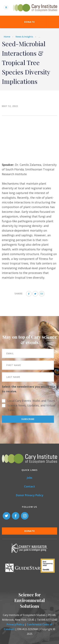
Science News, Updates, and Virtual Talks (31, 408)
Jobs (29, 478)
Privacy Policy (15, 624)
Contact (29, 486)
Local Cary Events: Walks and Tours (31, 401)
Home (7, 37)
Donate (30, 22)
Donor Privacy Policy (29, 495)
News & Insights (24, 37)
